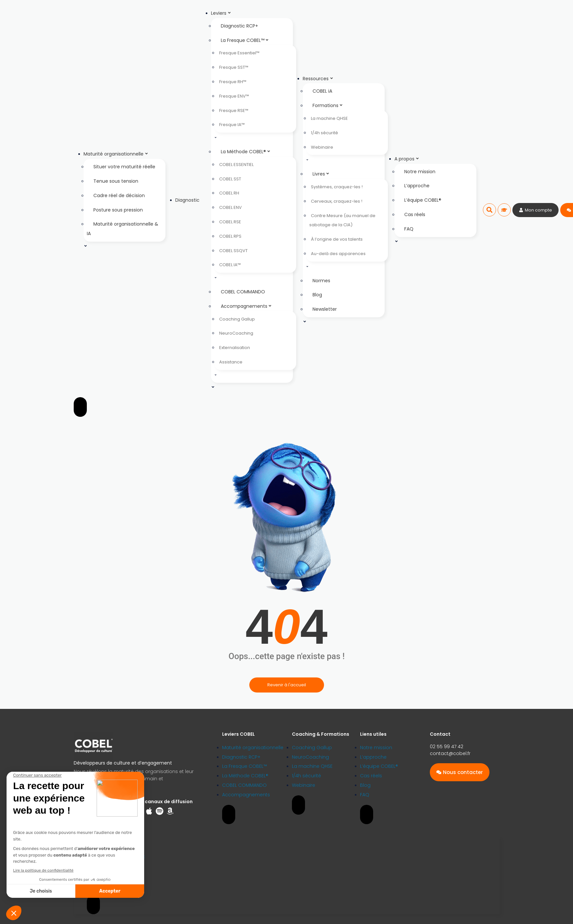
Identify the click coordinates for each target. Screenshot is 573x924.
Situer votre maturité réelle (124, 167)
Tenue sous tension (116, 181)
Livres (321, 174)
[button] (489, 210)
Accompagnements (246, 306)
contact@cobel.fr (450, 753)
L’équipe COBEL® (423, 200)
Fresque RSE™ (234, 111)
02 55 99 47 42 (447, 747)
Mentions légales (101, 876)
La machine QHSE (329, 118)
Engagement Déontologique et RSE (116, 857)
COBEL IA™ (230, 265)
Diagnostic (187, 200)
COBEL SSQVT (233, 251)
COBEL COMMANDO (243, 292)
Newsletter (325, 309)
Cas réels (415, 214)
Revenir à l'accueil (287, 685)
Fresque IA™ (232, 125)
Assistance (231, 362)
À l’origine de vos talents (337, 239)
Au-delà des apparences (338, 254)
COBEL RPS (230, 236)
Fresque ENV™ (234, 96)
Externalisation (235, 348)
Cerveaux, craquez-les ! (337, 201)
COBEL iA (322, 91)
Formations (328, 105)
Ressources (318, 79)
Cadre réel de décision (119, 195)
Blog (317, 295)
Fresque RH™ (233, 82)
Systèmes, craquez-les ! (337, 187)
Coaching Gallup (237, 319)
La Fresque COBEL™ (245, 40)
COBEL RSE (230, 222)
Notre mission (420, 172)
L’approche (417, 186)
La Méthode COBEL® (246, 152)
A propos (407, 159)
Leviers (221, 13)
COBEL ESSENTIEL (236, 165)
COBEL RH (229, 193)
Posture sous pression (118, 210)
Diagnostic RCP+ (239, 26)
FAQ (409, 229)
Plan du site (97, 885)
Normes (321, 281)
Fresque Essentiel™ (239, 53)
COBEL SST (230, 179)
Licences (94, 848)
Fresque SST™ (234, 67)
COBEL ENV (230, 207)
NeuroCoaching (236, 333)
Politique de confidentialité (110, 866)
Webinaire (322, 147)
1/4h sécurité (325, 133)
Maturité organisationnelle (116, 154)
